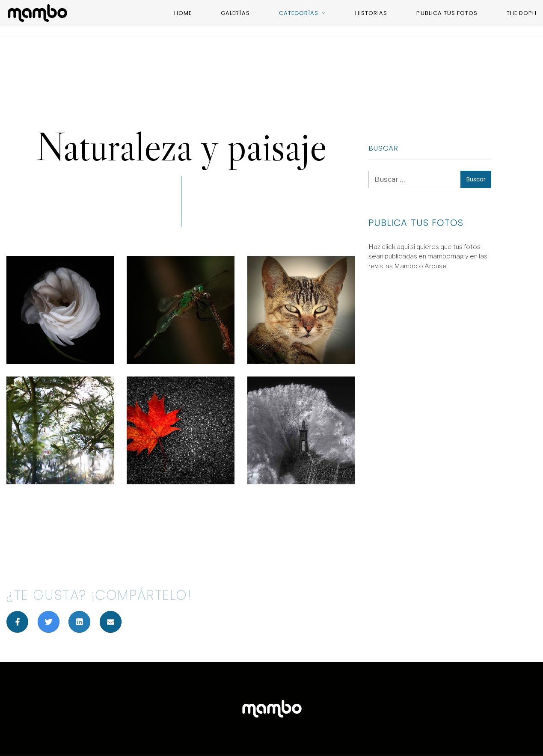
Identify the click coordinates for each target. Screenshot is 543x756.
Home (183, 13)
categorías (299, 13)
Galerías (235, 13)
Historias (371, 13)
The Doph (522, 13)
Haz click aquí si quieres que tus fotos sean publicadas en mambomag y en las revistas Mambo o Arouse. (428, 256)
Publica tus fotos (447, 13)
